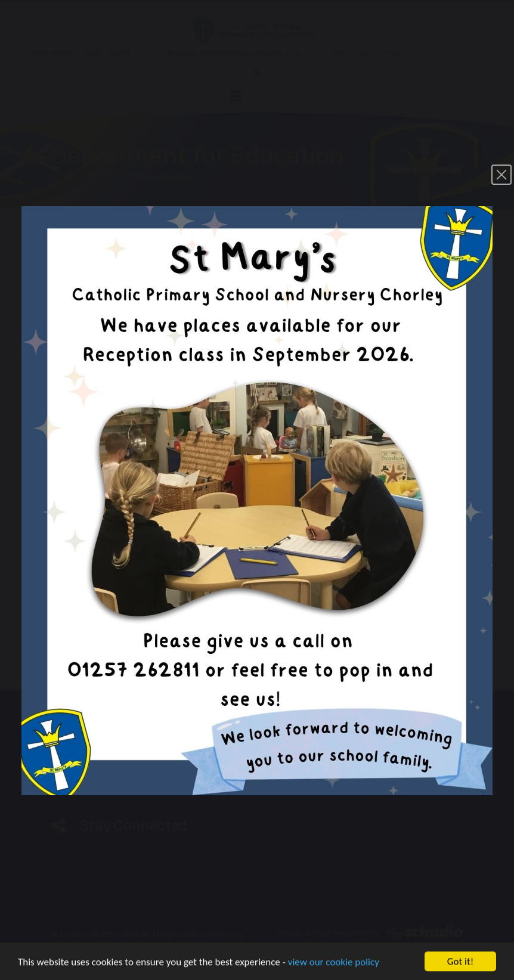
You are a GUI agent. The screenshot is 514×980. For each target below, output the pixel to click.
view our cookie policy (334, 963)
